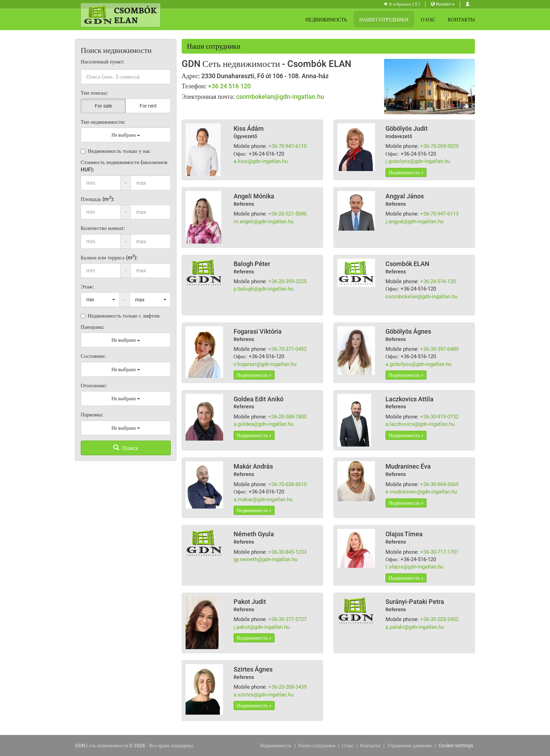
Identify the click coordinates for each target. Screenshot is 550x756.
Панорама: (92, 327)
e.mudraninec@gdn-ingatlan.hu (421, 492)
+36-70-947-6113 (439, 214)
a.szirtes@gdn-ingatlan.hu (264, 695)
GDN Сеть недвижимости (102, 745)
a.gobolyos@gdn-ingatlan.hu (418, 364)
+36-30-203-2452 (439, 619)
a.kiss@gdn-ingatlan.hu (261, 161)
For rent (148, 106)
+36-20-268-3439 (287, 687)
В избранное (402, 4)
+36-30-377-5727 (287, 619)
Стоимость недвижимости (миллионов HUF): (124, 166)
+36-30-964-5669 (439, 484)
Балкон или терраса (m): (109, 257)
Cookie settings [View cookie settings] (456, 745)
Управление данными (410, 745)
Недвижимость (326, 20)
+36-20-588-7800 (287, 417)
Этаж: (87, 287)
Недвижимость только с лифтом (120, 316)
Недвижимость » (406, 172)
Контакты (461, 20)
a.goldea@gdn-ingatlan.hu (264, 424)
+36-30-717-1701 (439, 552)
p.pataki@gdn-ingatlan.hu (415, 627)
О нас (428, 20)
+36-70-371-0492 (287, 349)
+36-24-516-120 (438, 281)
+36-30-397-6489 (439, 349)
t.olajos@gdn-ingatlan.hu (414, 567)
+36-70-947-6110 (287, 146)
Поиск (126, 448)
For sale (103, 106)
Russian (443, 4)
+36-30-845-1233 (287, 552)
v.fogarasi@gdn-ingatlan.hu (265, 364)
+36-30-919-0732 (439, 417)
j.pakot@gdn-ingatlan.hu (262, 627)
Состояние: (93, 356)
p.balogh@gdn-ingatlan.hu (264, 289)
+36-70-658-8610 (287, 484)
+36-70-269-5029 (439, 146)
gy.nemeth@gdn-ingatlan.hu (266, 559)
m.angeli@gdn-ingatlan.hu (264, 222)
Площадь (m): (98, 199)
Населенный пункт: (103, 62)
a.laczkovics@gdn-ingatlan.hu (420, 424)
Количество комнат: (103, 228)
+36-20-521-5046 (287, 214)
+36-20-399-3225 (287, 281)
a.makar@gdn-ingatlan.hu (263, 499)
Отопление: (94, 386)
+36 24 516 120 (229, 86)
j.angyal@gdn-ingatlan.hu (414, 222)
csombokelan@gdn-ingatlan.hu (280, 97)
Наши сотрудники (384, 20)
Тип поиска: (94, 93)
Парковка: (92, 415)
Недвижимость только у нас (116, 151)
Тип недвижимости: (103, 122)
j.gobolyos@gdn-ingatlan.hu (418, 161)
